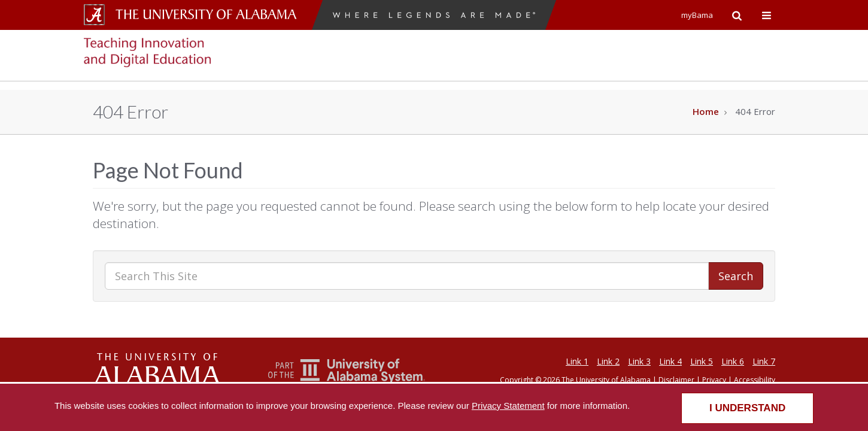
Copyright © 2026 (530, 380)
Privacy (714, 380)
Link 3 (639, 361)
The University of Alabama (606, 380)
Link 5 (702, 361)
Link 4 (670, 361)
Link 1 (577, 361)
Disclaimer (676, 380)
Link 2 (608, 361)
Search (736, 276)
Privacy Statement (508, 406)
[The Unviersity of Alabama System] (347, 380)
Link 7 (764, 361)
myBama (697, 15)
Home (706, 111)
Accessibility (755, 380)
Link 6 (733, 361)
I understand (747, 408)
